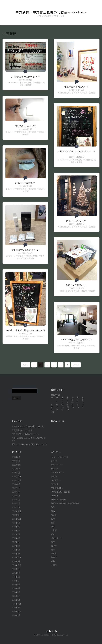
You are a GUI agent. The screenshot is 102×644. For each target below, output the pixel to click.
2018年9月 (16, 484)
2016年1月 (16, 600)
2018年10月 (16, 480)
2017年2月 (16, 550)
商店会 (54, 515)
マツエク (20, 256)
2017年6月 (16, 534)
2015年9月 (16, 615)
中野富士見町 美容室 (60, 492)
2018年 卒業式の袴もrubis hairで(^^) (25, 330)
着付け (32, 336)
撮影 (53, 526)
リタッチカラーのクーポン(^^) (25, 77)
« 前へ (26, 365)
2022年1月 (16, 457)
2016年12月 (16, 557)
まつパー (9, 132)
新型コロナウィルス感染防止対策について (29, 444)
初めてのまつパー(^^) (25, 126)
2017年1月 (16, 554)
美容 (53, 550)
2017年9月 (16, 523)
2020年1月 (16, 469)
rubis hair (51, 631)
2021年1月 (16, 461)
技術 (53, 519)
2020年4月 (16, 465)
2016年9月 (16, 569)
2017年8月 (16, 527)
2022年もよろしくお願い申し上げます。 (29, 426)
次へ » (76, 365)
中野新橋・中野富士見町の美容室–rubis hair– (51, 12)
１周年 (54, 565)
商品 (53, 511)
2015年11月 (16, 608)
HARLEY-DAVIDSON (59, 457)
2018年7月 (16, 492)
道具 (53, 561)
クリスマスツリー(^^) (76, 221)
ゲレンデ (55, 469)
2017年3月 (16, 546)
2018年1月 (16, 507)
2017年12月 (16, 511)
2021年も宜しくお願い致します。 (26, 434)
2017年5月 (16, 538)
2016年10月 (16, 565)
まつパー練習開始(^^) (25, 183)
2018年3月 (16, 500)
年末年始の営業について (77, 87)
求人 (53, 534)
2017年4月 (16, 542)
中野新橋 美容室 (58, 499)
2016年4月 (16, 588)
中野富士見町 (25, 83)
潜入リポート (57, 538)
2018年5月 (16, 496)
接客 (53, 523)
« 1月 (53, 412)
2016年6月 (16, 581)
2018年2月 (16, 503)
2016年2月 (16, 596)
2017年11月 (16, 515)
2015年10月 (16, 611)
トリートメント (58, 472)
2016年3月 (16, 592)
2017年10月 (16, 519)
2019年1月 (16, 473)
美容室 (41, 132)
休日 (53, 507)
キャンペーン (12, 83)
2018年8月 (16, 488)
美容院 (28, 85)
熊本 (53, 542)
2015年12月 (16, 604)
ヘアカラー (56, 480)
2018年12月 (16, 476)
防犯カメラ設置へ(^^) (76, 285)
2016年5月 (16, 584)
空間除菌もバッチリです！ (23, 430)
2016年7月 (16, 577)
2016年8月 (16, 573)
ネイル (54, 476)
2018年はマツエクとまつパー (25, 250)
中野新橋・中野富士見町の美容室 (65, 503)
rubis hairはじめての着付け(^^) (76, 340)
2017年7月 (16, 530)
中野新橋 (37, 83)
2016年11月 (16, 561)
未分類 (54, 530)
